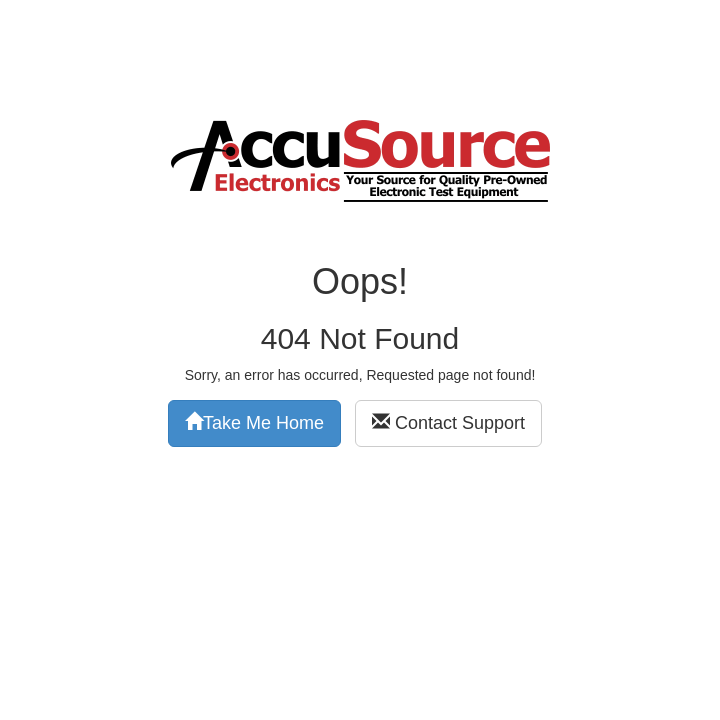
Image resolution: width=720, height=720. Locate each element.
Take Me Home (254, 422)
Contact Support (448, 422)
